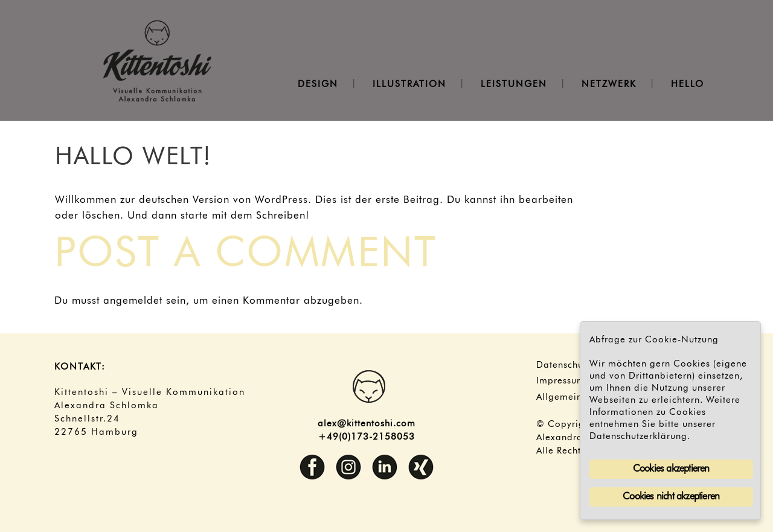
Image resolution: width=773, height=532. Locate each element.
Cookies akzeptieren (671, 469)
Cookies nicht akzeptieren (671, 497)
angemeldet (133, 301)
